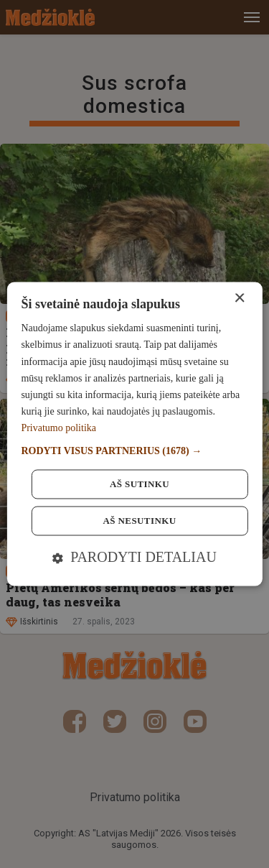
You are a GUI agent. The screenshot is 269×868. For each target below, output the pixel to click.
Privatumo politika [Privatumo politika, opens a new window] (58, 428)
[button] (134, 452)
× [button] (239, 299)
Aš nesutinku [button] (140, 521)
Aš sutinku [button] (140, 485)
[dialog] (134, 434)
